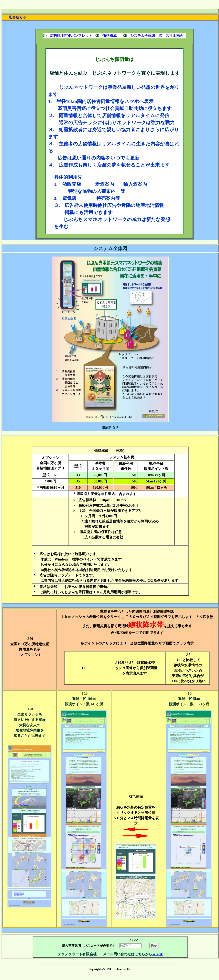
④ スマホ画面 (171, 36)
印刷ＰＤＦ (110, 428)
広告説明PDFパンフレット (71, 36)
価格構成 (109, 36)
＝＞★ (158, 954)
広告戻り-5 (17, 17)
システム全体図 (143, 36)
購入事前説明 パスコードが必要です (102, 944)
